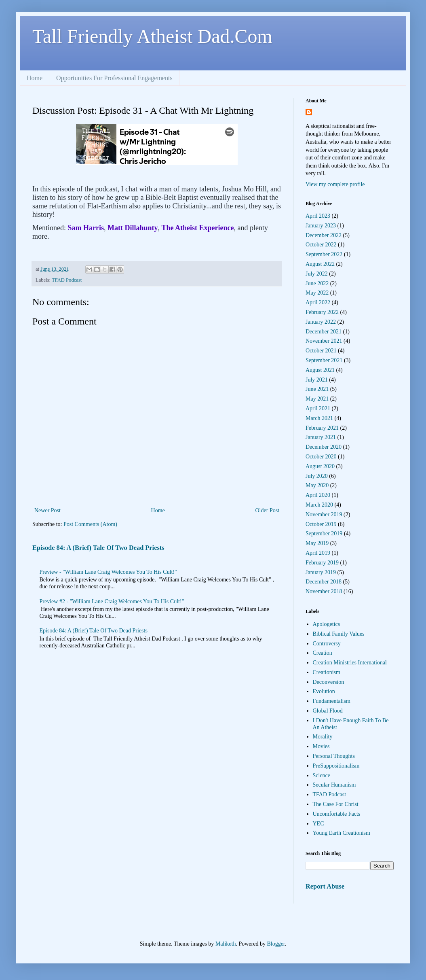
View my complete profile (335, 184)
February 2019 (322, 563)
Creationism (327, 672)
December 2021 (324, 332)
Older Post (268, 510)
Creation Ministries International (350, 663)
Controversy (327, 644)
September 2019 (324, 533)
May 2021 (317, 399)
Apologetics (327, 624)
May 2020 (317, 485)
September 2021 (324, 360)
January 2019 (321, 572)
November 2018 (324, 591)
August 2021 (320, 370)
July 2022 (317, 274)
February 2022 (322, 312)
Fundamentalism (332, 701)
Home (35, 78)
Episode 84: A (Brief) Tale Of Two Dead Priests (98, 548)
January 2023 (321, 226)
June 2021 (317, 389)
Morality (323, 737)
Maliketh (226, 944)
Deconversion (329, 682)
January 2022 (321, 322)
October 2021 (321, 351)
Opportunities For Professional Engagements (114, 78)
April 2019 (318, 553)
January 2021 (321, 437)
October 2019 (321, 524)
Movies (321, 746)
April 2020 (318, 495)
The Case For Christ (336, 804)
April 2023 (318, 216)
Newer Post (47, 510)
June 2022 (317, 283)
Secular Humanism (334, 785)
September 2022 (324, 254)
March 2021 (319, 418)
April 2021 (318, 408)
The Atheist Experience (198, 228)
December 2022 (324, 235)
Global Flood (328, 711)
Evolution (324, 691)
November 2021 (324, 341)
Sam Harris (86, 228)
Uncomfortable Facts (337, 814)
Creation (323, 653)
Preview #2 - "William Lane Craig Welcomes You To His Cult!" (112, 601)
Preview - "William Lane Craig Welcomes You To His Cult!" (108, 572)
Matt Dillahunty (133, 228)
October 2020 (321, 457)
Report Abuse (325, 886)
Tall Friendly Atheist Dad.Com (152, 36)
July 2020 (317, 476)
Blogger (276, 944)
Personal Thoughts (334, 756)
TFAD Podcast (67, 280)
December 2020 (324, 447)
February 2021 (322, 428)
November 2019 (324, 514)
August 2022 (320, 264)
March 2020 (319, 505)
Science (322, 775)
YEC (318, 824)
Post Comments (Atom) (90, 524)
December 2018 (324, 582)
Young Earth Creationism (342, 833)
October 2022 (321, 245)
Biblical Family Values (339, 634)
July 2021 (317, 380)
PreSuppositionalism (336, 766)
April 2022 (318, 302)
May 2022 (317, 293)
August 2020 (320, 466)
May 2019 (317, 543)
